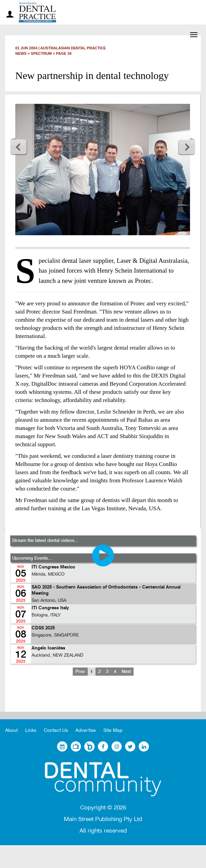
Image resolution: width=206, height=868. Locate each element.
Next (187, 147)
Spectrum (41, 53)
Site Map (113, 730)
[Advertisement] (103, 699)
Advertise (86, 730)
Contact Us (56, 730)
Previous (19, 147)
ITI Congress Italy (50, 608)
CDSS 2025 (43, 628)
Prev (80, 672)
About (11, 730)
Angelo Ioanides (48, 648)
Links (31, 730)
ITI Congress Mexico (53, 567)
